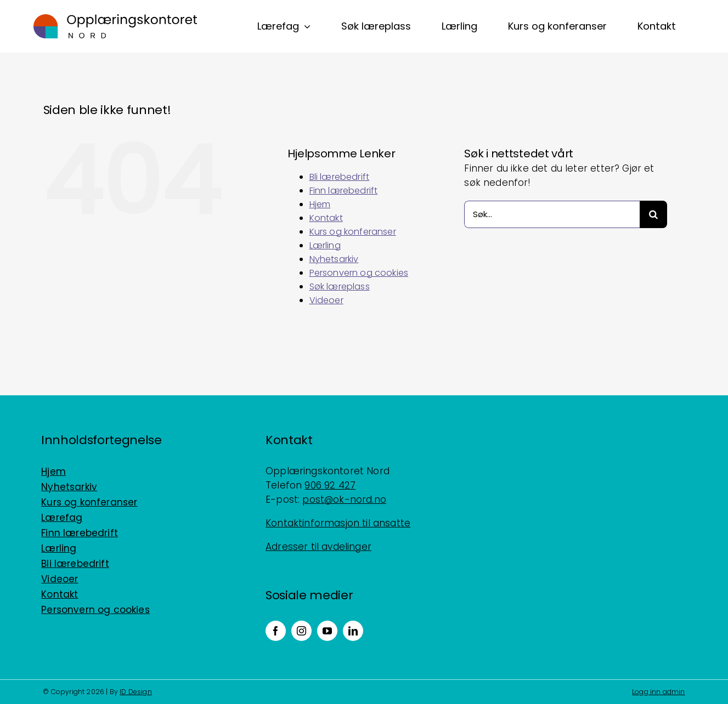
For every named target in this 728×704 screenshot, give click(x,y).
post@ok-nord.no (344, 499)
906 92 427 (330, 485)
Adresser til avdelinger (318, 547)
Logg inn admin (658, 692)
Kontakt (326, 218)
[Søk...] (552, 214)
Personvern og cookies (359, 273)
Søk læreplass (340, 286)
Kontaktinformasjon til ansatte (338, 523)
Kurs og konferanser (353, 232)
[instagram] (301, 631)
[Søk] (653, 214)
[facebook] (276, 631)
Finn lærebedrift (344, 191)
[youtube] (327, 631)
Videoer (326, 300)
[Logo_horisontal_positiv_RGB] (115, 19)
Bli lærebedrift (340, 177)
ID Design (136, 692)
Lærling (325, 245)
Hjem (320, 204)
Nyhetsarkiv (334, 259)
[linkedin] (353, 631)
